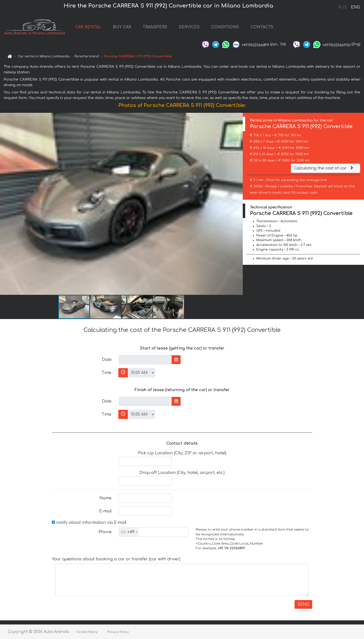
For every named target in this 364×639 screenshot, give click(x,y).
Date (107, 360)
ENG (355, 7)
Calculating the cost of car (324, 168)
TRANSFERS (155, 27)
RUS (343, 7)
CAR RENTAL (88, 27)
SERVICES (189, 27)
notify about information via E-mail (89, 523)
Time (106, 373)
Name (106, 498)
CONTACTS (262, 27)
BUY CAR (122, 27)
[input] (145, 360)
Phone (105, 532)
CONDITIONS (225, 27)
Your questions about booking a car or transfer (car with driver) (116, 559)
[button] (238, 204)
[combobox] (129, 532)
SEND (303, 604)
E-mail (105, 511)
